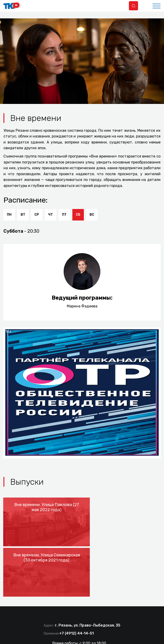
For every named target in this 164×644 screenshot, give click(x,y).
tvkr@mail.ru (100, 592)
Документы (51, 637)
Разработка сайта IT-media (106, 615)
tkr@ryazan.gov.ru (68, 597)
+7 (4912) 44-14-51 (76, 578)
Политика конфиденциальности (97, 637)
